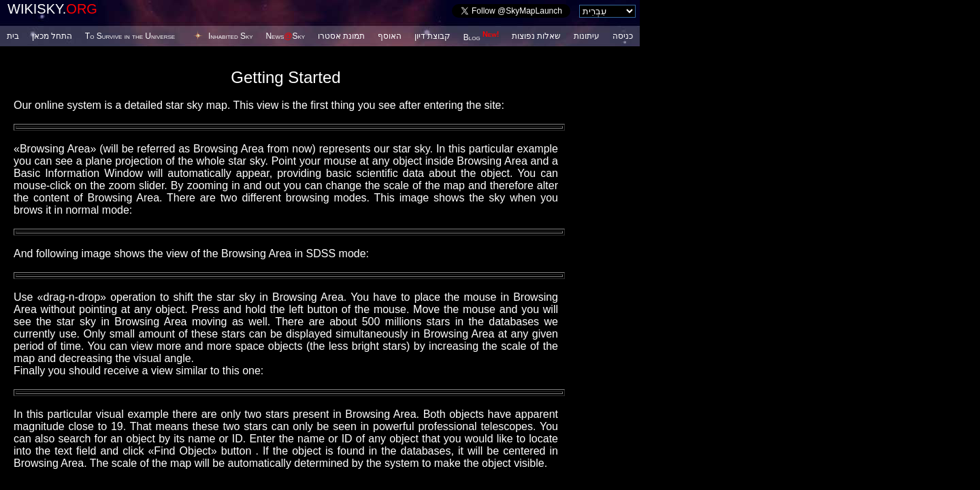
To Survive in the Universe (130, 36)
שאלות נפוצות (536, 36)
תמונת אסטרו (341, 36)
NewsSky (285, 36)
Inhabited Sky (231, 36)
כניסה (623, 36)
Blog (481, 37)
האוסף (390, 36)
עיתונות (587, 36)
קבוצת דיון (432, 36)
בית (13, 36)
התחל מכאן (52, 36)
